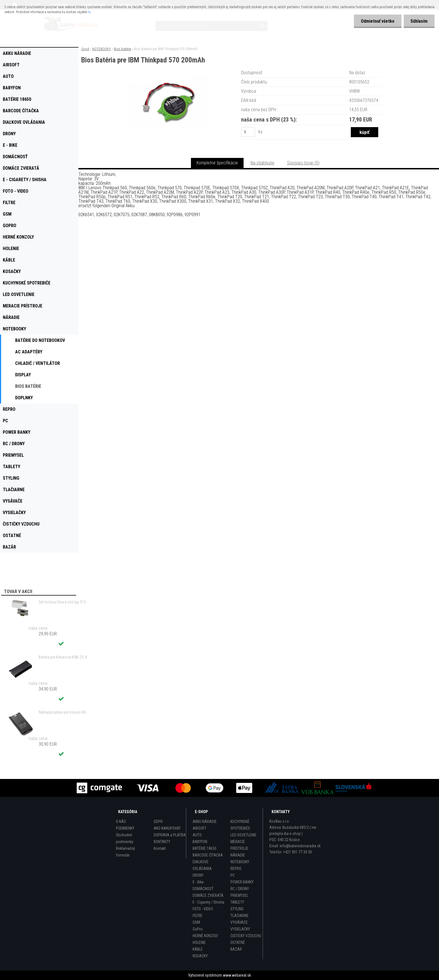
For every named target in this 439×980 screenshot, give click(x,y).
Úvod (85, 49)
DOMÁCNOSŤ (203, 889)
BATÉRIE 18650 (205, 848)
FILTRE (198, 916)
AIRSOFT (199, 828)
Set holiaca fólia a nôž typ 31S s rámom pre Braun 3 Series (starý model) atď (65, 602)
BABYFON (200, 842)
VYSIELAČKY (240, 929)
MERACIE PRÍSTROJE (239, 845)
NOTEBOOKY (101, 49)
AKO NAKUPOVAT (167, 828)
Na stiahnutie (262, 163)
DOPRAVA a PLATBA (170, 835)
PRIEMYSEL (239, 895)
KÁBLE (198, 949)
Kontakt (160, 848)
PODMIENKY (125, 828)
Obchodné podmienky (125, 838)
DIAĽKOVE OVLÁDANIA (202, 865)
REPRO (236, 869)
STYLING (237, 909)
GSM (196, 922)
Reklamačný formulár (125, 852)
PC (233, 875)
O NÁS (121, 822)
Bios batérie (122, 49)
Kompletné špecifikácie (217, 163)
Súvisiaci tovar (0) (303, 163)
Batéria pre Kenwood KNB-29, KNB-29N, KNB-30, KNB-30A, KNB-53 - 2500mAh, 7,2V (65, 657)
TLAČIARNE (240, 916)
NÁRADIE (238, 855)
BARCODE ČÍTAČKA (208, 855)
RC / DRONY (240, 889)
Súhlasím (419, 21)
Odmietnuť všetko (377, 21)
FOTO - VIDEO (203, 909)
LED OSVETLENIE (243, 835)
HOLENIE (199, 942)
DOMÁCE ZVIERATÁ (208, 895)
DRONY (198, 875)
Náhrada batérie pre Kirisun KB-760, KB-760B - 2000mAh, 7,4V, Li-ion (65, 712)
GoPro (198, 929)
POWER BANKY (242, 882)
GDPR (158, 822)
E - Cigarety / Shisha (208, 902)
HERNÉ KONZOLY (205, 936)
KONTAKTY (162, 842)
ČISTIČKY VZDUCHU (246, 936)
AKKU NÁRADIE (205, 822)
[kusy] (248, 132)
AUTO (197, 835)
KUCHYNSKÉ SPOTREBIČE (240, 825)
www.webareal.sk (237, 975)
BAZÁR (236, 949)
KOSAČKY (200, 956)
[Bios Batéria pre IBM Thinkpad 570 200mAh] (168, 77)
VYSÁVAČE (239, 922)
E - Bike (198, 882)
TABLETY (237, 902)
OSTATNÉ (238, 942)
